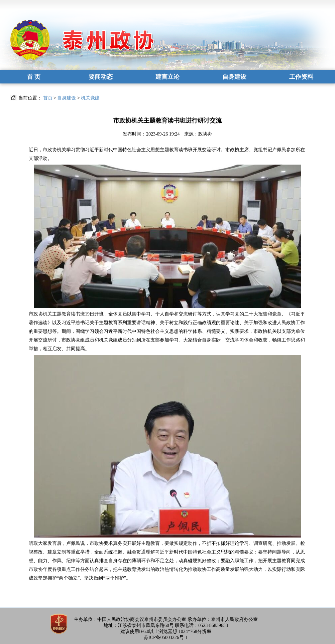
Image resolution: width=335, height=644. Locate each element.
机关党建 (90, 98)
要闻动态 (101, 77)
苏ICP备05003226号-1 (166, 637)
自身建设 (234, 77)
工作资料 (301, 77)
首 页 (34, 77)
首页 (48, 98)
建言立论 (167, 77)
